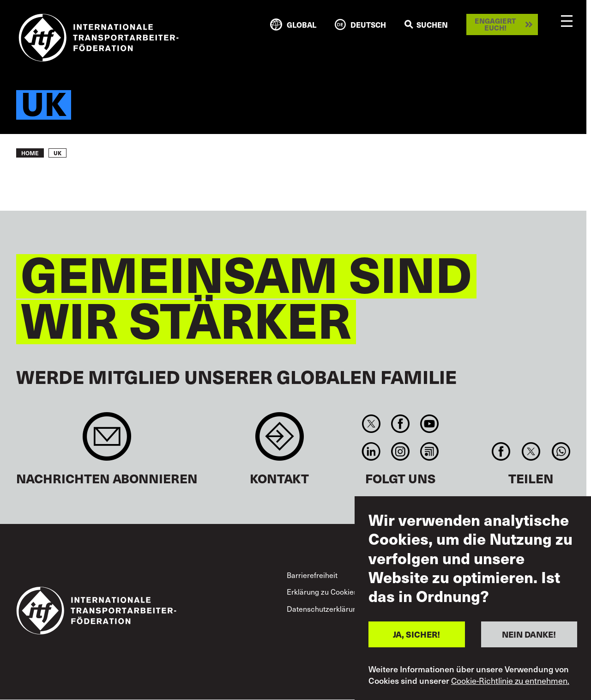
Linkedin (371, 451)
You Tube (430, 424)
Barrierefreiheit (312, 575)
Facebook (400, 424)
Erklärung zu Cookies (322, 591)
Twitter (371, 424)
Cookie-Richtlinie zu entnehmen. (510, 681)
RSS (430, 451)
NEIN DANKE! (529, 634)
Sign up (107, 441)
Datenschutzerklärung (324, 609)
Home (30, 153)
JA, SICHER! (416, 634)
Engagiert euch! (495, 24)
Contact (280, 441)
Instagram (400, 451)
